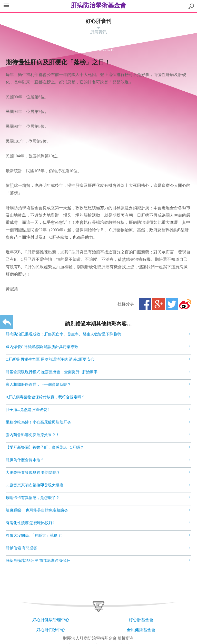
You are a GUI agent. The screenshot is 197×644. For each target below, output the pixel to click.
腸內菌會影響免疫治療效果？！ (33, 435)
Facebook (145, 304)
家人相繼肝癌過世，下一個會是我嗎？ (38, 385)
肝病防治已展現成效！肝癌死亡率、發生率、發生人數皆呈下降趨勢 (63, 334)
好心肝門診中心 (51, 630)
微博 (185, 304)
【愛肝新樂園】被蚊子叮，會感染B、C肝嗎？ (45, 447)
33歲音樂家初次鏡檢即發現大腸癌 (35, 485)
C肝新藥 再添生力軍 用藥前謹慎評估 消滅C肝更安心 (50, 359)
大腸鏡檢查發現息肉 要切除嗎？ (33, 473)
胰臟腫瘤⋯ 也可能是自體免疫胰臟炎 (37, 510)
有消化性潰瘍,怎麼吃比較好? (30, 523)
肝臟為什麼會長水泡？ (25, 460)
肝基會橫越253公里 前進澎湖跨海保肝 (38, 561)
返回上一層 (7, 322)
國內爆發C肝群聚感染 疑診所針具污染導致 (42, 347)
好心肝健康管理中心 (51, 620)
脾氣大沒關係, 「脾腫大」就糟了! (34, 535)
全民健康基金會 (141, 630)
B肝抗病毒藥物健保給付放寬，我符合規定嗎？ (45, 397)
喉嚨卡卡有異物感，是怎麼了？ (33, 498)
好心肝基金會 (141, 620)
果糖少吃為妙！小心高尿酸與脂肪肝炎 (38, 422)
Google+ (159, 304)
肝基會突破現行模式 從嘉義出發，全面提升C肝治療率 (52, 372)
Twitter (172, 304)
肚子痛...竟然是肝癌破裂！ (28, 410)
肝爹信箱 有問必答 (22, 548)
